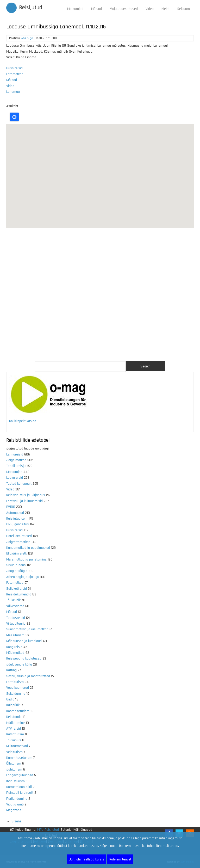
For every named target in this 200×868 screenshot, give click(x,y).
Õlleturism (14, 764)
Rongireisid (14, 647)
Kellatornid (14, 717)
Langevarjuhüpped (20, 775)
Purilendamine (17, 799)
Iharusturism (15, 781)
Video (150, 9)
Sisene (17, 821)
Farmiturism (15, 682)
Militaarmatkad (17, 746)
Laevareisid (15, 478)
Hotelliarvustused (19, 536)
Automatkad (15, 513)
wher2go (27, 38)
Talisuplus (14, 740)
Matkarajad (75, 9)
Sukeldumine (16, 694)
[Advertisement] (100, 295)
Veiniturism (14, 752)
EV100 (11, 507)
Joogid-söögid (17, 571)
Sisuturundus (16, 565)
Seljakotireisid (17, 589)
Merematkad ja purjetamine (26, 559)
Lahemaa (13, 92)
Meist (165, 9)
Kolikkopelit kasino (23, 421)
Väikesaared (15, 606)
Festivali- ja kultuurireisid (24, 501)
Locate (14, 117)
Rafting (11, 670)
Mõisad (96, 9)
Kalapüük (13, 705)
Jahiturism (14, 769)
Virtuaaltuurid (16, 624)
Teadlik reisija (16, 466)
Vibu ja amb (15, 804)
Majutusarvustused (124, 9)
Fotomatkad (15, 74)
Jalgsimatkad (16, 460)
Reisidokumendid (19, 594)
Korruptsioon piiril (19, 787)
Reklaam (184, 9)
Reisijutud (31, 8)
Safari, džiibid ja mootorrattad (28, 676)
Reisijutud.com (17, 519)
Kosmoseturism (18, 711)
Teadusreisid (16, 618)
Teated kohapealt (19, 484)
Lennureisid (15, 454)
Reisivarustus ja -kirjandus (26, 495)
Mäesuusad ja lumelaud (24, 641)
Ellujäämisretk (17, 553)
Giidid (10, 699)
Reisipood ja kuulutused (24, 658)
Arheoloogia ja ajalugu (23, 577)
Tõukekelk (13, 600)
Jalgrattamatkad (18, 542)
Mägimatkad (15, 653)
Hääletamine (15, 723)
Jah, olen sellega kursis (86, 859)
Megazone (14, 810)
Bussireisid (14, 68)
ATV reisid (14, 729)
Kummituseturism (19, 758)
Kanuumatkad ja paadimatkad (28, 548)
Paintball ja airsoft (20, 793)
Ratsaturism (15, 734)
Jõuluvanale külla (19, 664)
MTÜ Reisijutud (48, 830)
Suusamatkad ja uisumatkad (27, 629)
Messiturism (15, 635)
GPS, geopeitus (18, 524)
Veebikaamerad (18, 688)
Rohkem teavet (120, 859)
